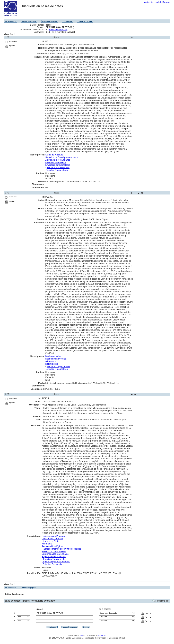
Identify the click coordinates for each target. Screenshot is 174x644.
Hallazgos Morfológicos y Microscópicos (61, 549)
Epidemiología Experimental (56, 562)
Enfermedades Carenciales (55, 554)
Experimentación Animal (54, 556)
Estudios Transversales (58, 167)
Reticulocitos (52, 364)
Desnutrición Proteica (56, 162)
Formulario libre (163, 601)
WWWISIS (102, 635)
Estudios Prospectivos (57, 170)
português (149, 2)
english (158, 2)
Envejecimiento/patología (58, 165)
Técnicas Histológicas (53, 546)
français (167, 2)
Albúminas (51, 361)
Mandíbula (47, 544)
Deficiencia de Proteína (53, 536)
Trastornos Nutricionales (54, 551)
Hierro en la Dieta (50, 541)
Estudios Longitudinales (58, 366)
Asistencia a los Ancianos (58, 160)
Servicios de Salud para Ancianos (62, 157)
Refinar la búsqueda (58, 30)
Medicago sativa (53, 356)
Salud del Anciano (54, 155)
